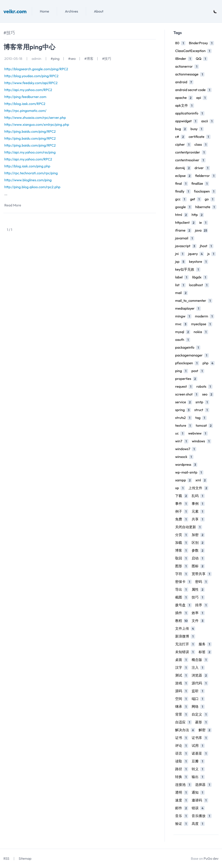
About (99, 11)
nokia (201, 332)
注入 (198, 668)
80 (180, 43)
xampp (184, 480)
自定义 (200, 714)
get (196, 199)
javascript (186, 246)
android (184, 82)
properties (186, 379)
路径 (182, 769)
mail (181, 293)
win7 (182, 441)
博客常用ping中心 (29, 47)
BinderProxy (201, 43)
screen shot (187, 394)
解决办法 (185, 730)
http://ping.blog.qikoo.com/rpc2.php (32, 187)
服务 (205, 644)
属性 (198, 589)
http (198, 215)
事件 (182, 504)
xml (201, 480)
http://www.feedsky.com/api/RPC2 (31, 83)
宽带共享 (202, 574)
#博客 (89, 59)
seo (208, 394)
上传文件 (198, 488)
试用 (198, 746)
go (210, 199)
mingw (183, 316)
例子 (182, 511)
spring (183, 410)
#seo (72, 59)
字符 (182, 574)
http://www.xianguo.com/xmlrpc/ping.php (37, 124)
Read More (13, 205)
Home (45, 11)
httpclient (185, 223)
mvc (181, 324)
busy (197, 129)
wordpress (186, 465)
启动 (198, 558)
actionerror (187, 66)
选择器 (203, 785)
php (208, 363)
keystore (199, 262)
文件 (198, 621)
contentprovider (191, 152)
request (184, 387)
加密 (198, 535)
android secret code (193, 90)
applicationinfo (190, 113)
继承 (182, 707)
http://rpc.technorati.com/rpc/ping (31, 173)
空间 (182, 699)
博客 (182, 550)
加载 (182, 543)
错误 (198, 808)
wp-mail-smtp (189, 472)
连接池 (183, 785)
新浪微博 (185, 636)
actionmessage (190, 74)
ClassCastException (193, 51)
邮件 (182, 808)
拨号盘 (183, 605)
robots (204, 387)
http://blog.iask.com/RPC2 (25, 104)
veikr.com (15, 11)
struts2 (184, 418)
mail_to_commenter (194, 301)
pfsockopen (187, 363)
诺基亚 (200, 753)
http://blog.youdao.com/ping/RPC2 (31, 76)
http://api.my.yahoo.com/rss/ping (30, 152)
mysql (183, 332)
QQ (202, 59)
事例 (198, 504)
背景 (182, 714)
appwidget (186, 121)
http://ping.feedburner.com (25, 97)
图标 (198, 566)
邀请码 (200, 800)
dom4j (183, 168)
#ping (55, 59)
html (182, 215)
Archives (71, 11)
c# (180, 137)
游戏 (182, 683)
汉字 (182, 668)
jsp (180, 262)
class (201, 145)
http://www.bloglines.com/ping (28, 180)
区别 (198, 543)
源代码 (200, 683)
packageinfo (188, 347)
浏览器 (200, 675)
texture (184, 426)
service (184, 402)
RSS (6, 858)
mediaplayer (188, 308)
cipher (183, 145)
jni (180, 254)
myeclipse (202, 324)
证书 (182, 738)
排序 (202, 605)
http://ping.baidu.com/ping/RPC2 (30, 131)
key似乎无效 (188, 269)
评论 (182, 746)
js (211, 254)
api (202, 98)
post (198, 371)
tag (201, 418)
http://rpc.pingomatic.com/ (25, 111)
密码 (202, 582)
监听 (198, 691)
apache (184, 98)
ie (204, 223)
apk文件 (185, 105)
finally (183, 191)
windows (202, 441)
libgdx (200, 277)
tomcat (204, 426)
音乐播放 (202, 816)
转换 (182, 777)
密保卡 (183, 582)
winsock (184, 457)
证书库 (200, 738)
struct (202, 410)
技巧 (198, 597)
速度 (182, 800)
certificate (199, 137)
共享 (198, 519)
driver (202, 168)
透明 (182, 792)
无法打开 (185, 644)
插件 (182, 613)
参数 (198, 550)
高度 (198, 824)
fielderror (206, 176)
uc (180, 433)
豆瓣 (198, 761)
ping (182, 371)
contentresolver (190, 160)
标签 (205, 652)
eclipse (183, 176)
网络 (198, 707)
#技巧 (107, 59)
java (201, 230)
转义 (198, 769)
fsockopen (205, 191)
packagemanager (192, 355)
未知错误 (185, 652)
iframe (183, 230)
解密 (205, 730)
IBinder (184, 59)
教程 (182, 621)
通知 (198, 792)
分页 (182, 535)
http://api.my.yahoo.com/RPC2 (28, 90)
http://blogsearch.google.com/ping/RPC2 (36, 69)
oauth (183, 340)
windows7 (186, 449)
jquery (196, 254)
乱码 (198, 496)
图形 (182, 566)
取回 (182, 558)
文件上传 (185, 629)
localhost (199, 285)
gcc (181, 199)
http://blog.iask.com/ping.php (27, 166)
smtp (202, 402)
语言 (182, 753)
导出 (182, 589)
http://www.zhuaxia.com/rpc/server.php (35, 118)
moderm (205, 316)
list (180, 285)
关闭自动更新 (189, 527)
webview (198, 433)
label (182, 277)
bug (181, 129)
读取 (182, 761)
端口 (198, 699)
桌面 (182, 660)
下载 (182, 496)
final (182, 184)
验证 (182, 824)
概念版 (200, 660)
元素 (198, 511)
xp (180, 488)
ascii (208, 121)
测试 (182, 675)
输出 (198, 777)
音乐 (182, 816)
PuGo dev (211, 858)
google (184, 207)
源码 (182, 691)
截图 (182, 597)
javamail (185, 238)
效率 (198, 613)
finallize (200, 184)
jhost (207, 246)
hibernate (206, 207)
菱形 (202, 722)
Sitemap (25, 858)
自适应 (183, 722)
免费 (182, 519)
